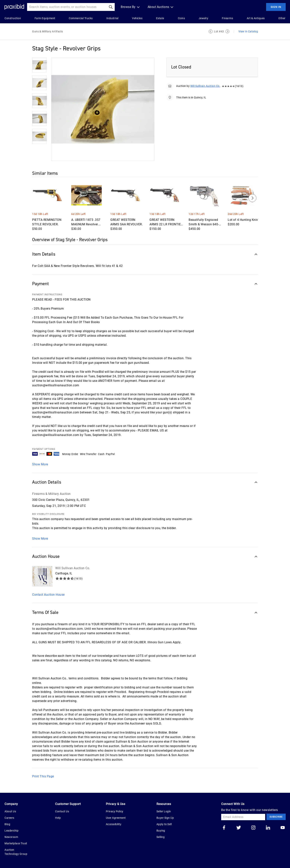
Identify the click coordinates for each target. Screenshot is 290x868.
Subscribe (276, 817)
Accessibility (114, 824)
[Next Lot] (227, 31)
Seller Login (164, 811)
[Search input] (67, 7)
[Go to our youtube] (283, 828)
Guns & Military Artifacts (48, 31)
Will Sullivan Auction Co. (205, 86)
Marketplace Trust (16, 843)
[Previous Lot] (211, 31)
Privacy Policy (115, 811)
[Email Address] (243, 817)
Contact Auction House (48, 595)
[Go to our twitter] (239, 828)
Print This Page (43, 776)
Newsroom (11, 837)
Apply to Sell (164, 824)
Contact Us (62, 811)
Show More (40, 464)
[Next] (252, 198)
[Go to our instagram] (253, 828)
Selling (161, 837)
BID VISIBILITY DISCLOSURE (48, 514)
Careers (9, 818)
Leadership (11, 831)
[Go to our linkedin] (268, 828)
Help (58, 818)
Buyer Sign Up (165, 818)
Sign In (276, 7)
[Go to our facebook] (224, 828)
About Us (10, 811)
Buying (161, 831)
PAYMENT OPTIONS (44, 449)
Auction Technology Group (16, 852)
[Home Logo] (14, 7)
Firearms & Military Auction (51, 494)
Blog (7, 824)
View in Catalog (248, 31)
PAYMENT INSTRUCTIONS (47, 295)
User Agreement (116, 818)
